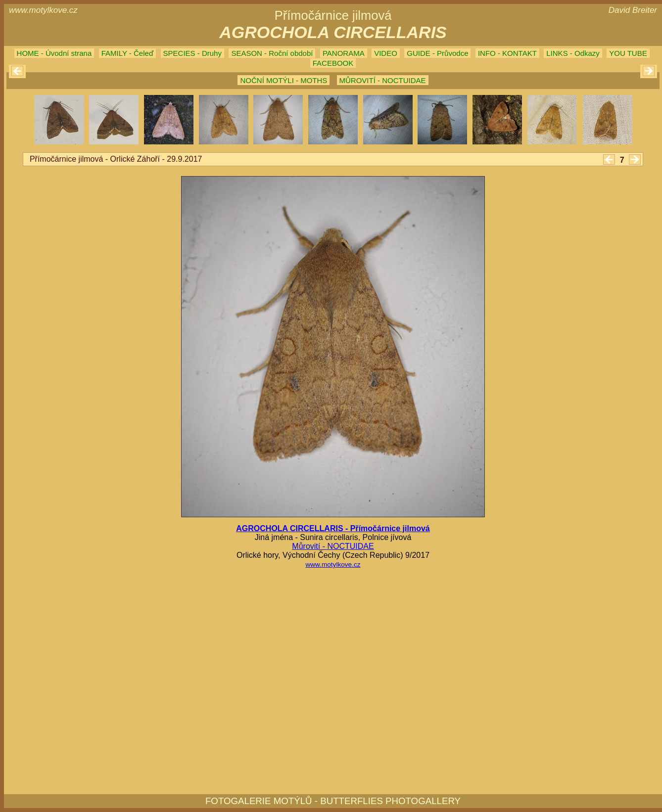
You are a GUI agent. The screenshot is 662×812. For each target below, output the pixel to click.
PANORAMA (344, 53)
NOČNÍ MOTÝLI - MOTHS (284, 80)
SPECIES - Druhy (192, 53)
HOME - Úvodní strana (54, 53)
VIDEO (386, 53)
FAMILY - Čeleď (127, 53)
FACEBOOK (333, 63)
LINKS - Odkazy (573, 53)
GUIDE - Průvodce (437, 53)
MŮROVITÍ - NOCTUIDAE (383, 80)
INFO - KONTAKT (507, 53)
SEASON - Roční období (272, 53)
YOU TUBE (628, 53)
